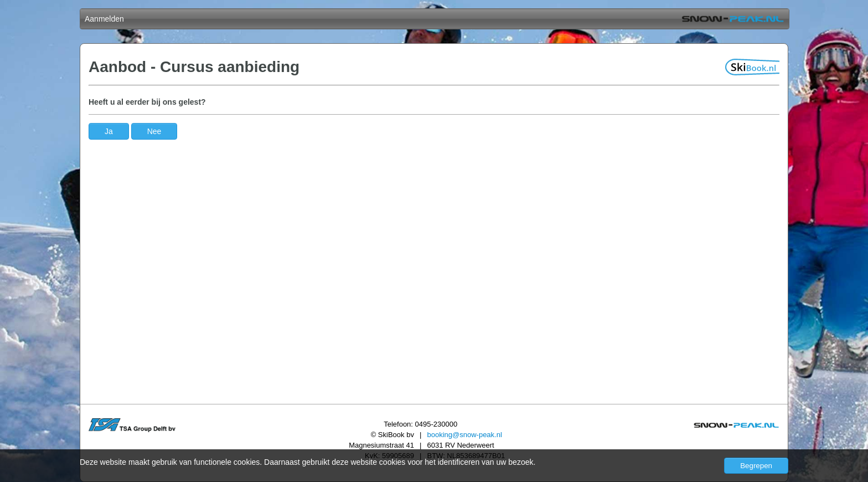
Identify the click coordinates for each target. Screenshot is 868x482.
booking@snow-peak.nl (464, 435)
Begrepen (756, 466)
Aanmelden (104, 19)
